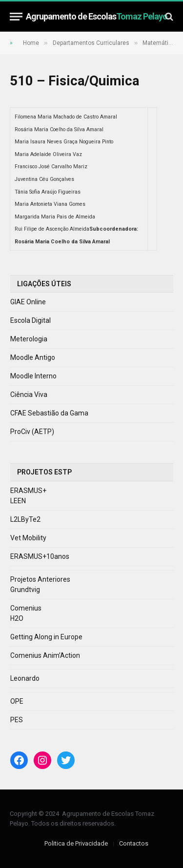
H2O (17, 618)
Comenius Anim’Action (45, 655)
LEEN (18, 501)
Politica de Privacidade (76, 843)
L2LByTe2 (25, 519)
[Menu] (16, 16)
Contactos (134, 843)
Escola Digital (30, 320)
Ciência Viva (29, 395)
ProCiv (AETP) (32, 432)
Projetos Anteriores (40, 579)
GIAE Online (28, 302)
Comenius (26, 608)
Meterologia (29, 339)
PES (17, 720)
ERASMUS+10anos (40, 556)
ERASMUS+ (28, 491)
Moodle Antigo (33, 357)
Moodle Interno (33, 376)
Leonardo (25, 678)
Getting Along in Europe (46, 637)
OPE (17, 701)
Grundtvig (25, 590)
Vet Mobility (28, 538)
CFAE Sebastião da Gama (49, 413)
